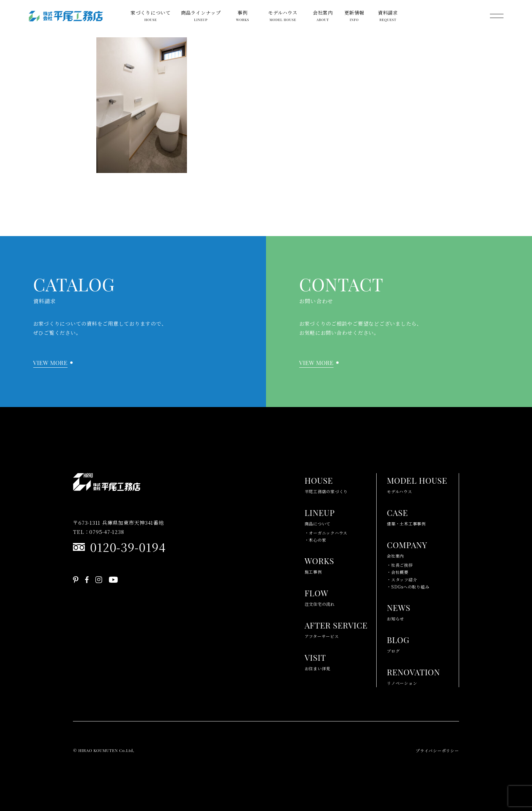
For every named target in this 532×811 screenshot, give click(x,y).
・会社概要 (398, 572)
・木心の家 (316, 540)
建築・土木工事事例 (406, 516)
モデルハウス (283, 17)
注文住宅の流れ (320, 596)
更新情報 (354, 17)
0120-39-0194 (128, 547)
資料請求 (388, 17)
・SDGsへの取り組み (408, 587)
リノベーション (413, 675)
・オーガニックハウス (326, 533)
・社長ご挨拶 (400, 565)
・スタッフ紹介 (402, 580)
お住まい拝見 (318, 661)
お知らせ (398, 611)
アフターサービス (336, 629)
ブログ (398, 643)
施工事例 (319, 564)
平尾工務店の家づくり (326, 484)
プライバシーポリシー (437, 750)
